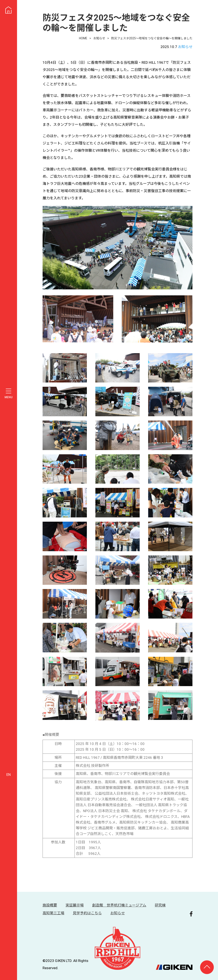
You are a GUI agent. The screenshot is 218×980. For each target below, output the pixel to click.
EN (9, 775)
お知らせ (185, 47)
